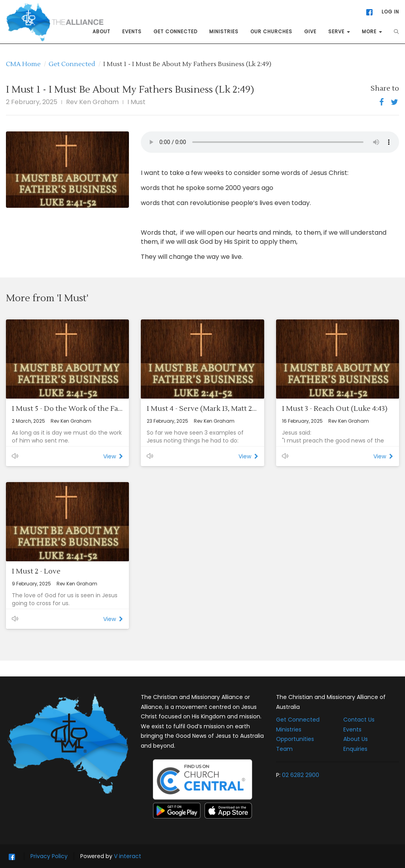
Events (352, 729)
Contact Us (359, 720)
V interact (128, 856)
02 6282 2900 (301, 775)
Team (284, 749)
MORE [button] (372, 31)
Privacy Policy (49, 856)
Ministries (289, 729)
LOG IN (390, 12)
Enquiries (355, 749)
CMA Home (23, 64)
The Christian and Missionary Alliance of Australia (331, 702)
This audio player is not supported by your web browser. (270, 142)
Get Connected (72, 64)
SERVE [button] (339, 31)
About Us (356, 739)
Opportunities (295, 739)
